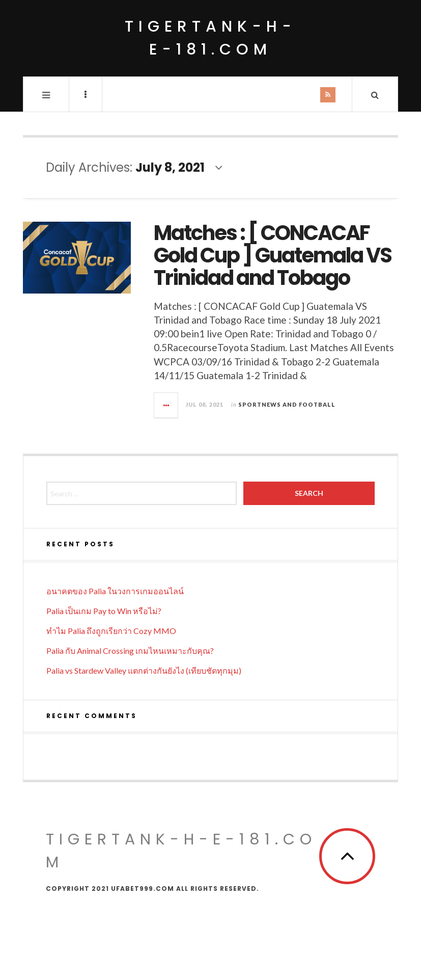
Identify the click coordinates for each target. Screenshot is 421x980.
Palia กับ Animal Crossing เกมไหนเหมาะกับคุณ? (130, 651)
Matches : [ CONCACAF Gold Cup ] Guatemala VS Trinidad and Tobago (273, 255)
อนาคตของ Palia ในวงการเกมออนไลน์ (115, 591)
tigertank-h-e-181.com (210, 38)
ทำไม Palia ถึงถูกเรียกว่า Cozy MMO (111, 631)
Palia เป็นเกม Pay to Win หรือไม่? (104, 611)
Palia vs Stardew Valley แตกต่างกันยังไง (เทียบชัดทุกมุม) (144, 670)
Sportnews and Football (287, 404)
